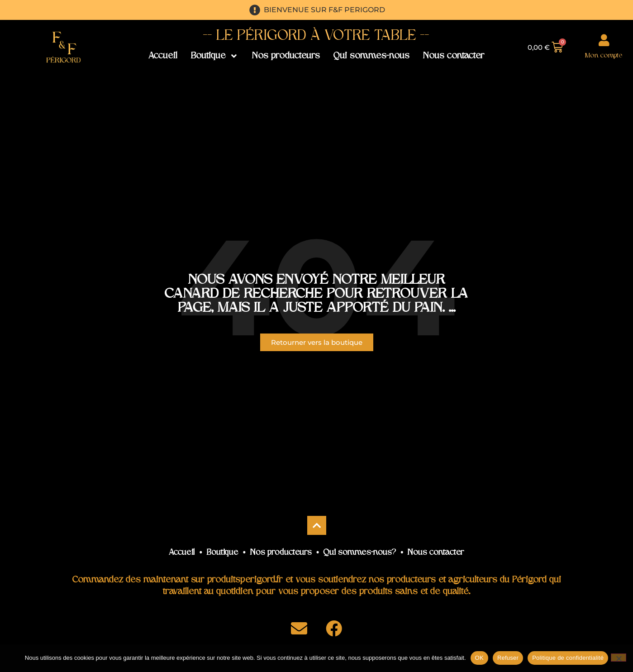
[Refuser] (619, 658)
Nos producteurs (281, 553)
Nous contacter (436, 553)
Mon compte (604, 56)
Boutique (223, 553)
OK (479, 658)
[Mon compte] (604, 40)
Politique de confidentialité (568, 658)
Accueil (182, 553)
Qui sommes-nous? (360, 553)
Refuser (508, 658)
